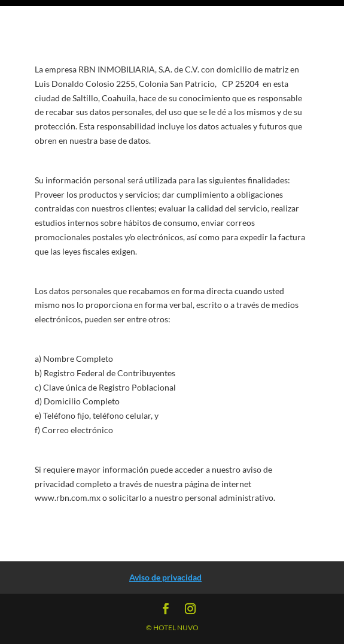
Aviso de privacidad (165, 577)
